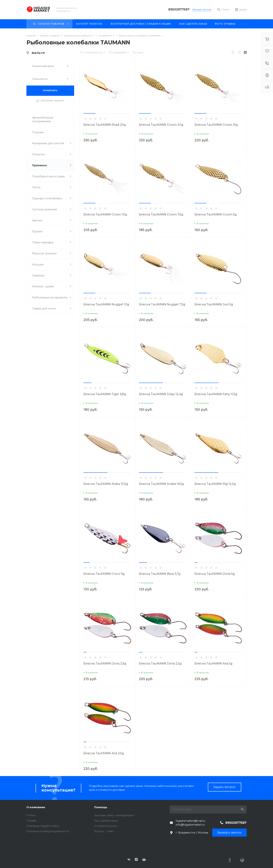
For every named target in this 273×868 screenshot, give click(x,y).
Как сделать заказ (106, 821)
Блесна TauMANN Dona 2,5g (160, 663)
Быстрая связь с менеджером (114, 815)
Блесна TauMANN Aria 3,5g (104, 753)
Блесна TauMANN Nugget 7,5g (162, 304)
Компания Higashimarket (43, 826)
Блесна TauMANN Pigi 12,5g (215, 484)
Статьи (31, 815)
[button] (89, 113)
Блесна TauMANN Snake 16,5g (161, 484)
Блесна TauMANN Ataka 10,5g (106, 484)
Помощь (101, 807)
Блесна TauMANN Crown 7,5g (161, 214)
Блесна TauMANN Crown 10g (105, 214)
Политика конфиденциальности (48, 831)
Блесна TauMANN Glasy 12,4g (161, 394)
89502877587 (179, 9)
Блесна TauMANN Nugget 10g (106, 304)
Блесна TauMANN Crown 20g (161, 125)
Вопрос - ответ (104, 831)
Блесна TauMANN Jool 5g (214, 304)
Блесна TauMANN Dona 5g (215, 574)
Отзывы (31, 821)
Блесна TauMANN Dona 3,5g (105, 663)
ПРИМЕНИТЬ (50, 91)
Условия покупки (106, 826)
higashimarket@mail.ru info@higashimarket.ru (191, 823)
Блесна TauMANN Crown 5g (216, 214)
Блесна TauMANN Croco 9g (104, 574)
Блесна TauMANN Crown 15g (216, 125)
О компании (36, 807)
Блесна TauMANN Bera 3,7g (160, 574)
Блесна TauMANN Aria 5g (213, 663)
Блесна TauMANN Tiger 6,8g (105, 394)
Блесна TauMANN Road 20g (105, 125)
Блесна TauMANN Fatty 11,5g (216, 394)
